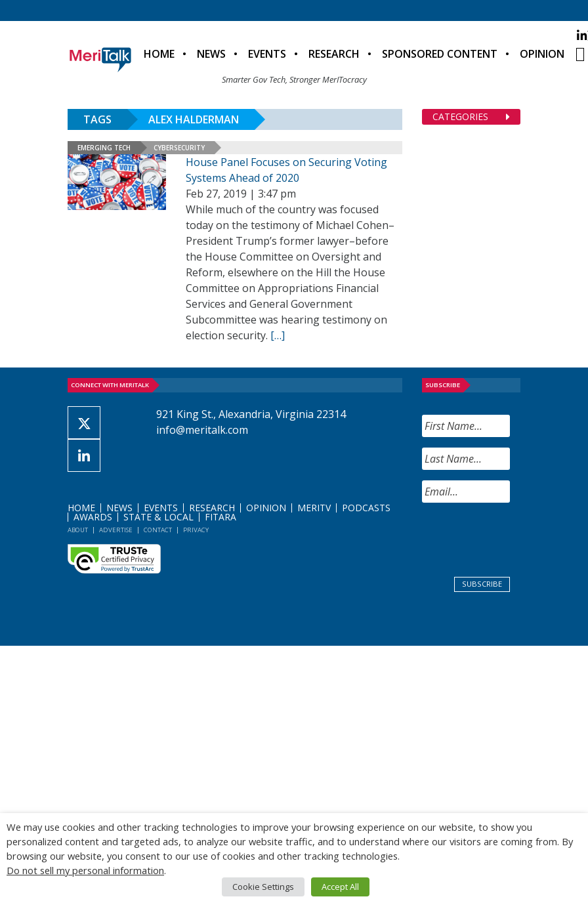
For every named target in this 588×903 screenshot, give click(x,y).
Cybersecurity (179, 148)
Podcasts (366, 508)
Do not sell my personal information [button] (85, 870)
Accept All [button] (340, 887)
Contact (158, 530)
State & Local (158, 517)
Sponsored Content (440, 54)
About (78, 530)
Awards (93, 517)
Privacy (196, 530)
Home (159, 54)
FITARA (220, 517)
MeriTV (314, 508)
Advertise (116, 530)
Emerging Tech (104, 148)
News (211, 54)
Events (267, 54)
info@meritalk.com (202, 430)
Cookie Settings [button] (263, 887)
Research (334, 54)
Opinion (542, 54)
